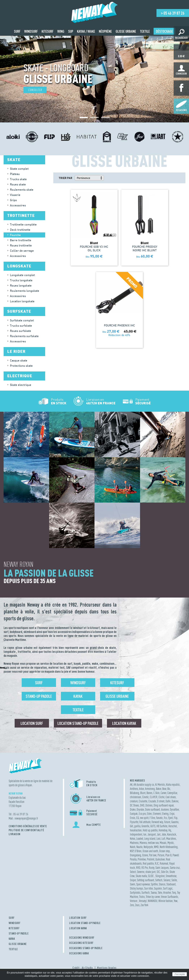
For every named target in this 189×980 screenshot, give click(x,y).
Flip (176, 818)
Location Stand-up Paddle (78, 723)
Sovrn (133, 884)
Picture (161, 855)
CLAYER (154, 797)
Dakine (175, 801)
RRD (138, 868)
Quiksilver (160, 859)
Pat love (153, 855)
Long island (150, 839)
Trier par (65, 178)
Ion (145, 834)
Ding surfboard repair (164, 805)
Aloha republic (173, 785)
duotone (165, 809)
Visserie (15, 195)
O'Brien (138, 851)
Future (167, 822)
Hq (170, 830)
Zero (132, 905)
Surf (39, 683)
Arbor (141, 789)
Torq (174, 893)
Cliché (161, 797)
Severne (141, 872)
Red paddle (148, 863)
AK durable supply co (144, 785)
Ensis (133, 818)
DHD (142, 805)
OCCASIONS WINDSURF (82, 938)
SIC (158, 872)
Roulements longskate (25, 291)
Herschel (173, 826)
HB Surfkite (162, 826)
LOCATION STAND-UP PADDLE (85, 923)
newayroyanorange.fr (26, 818)
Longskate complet (22, 275)
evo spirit (144, 818)
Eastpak (134, 814)
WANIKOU (153, 901)
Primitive (142, 859)
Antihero (134, 789)
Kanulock (172, 834)
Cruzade (152, 801)
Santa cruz (175, 868)
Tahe (160, 893)
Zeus (137, 905)
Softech (159, 880)
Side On (165, 872)
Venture (134, 901)
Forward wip (157, 822)
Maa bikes (171, 839)
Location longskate (22, 301)
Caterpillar (172, 793)
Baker (159, 789)
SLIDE (151, 876)
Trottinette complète (23, 224)
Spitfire (154, 884)
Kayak (78, 696)
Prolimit (151, 859)
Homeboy (163, 830)
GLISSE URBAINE (18, 944)
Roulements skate (22, 190)
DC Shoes (134, 805)
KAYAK (12, 939)
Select (133, 872)
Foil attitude (145, 822)
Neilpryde (148, 847)
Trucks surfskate (21, 326)
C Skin (156, 793)
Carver (163, 793)
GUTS (153, 826)
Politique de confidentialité (26, 830)
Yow (176, 901)
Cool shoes (171, 797)
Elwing (165, 814)
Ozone (145, 855)
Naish (133, 847)
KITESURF (14, 928)
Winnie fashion (166, 901)
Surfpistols (135, 893)
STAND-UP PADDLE (19, 933)
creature (134, 801)
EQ (138, 818)
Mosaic (163, 843)
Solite (174, 880)
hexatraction (136, 830)
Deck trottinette (20, 230)
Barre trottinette (21, 240)
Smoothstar (171, 876)
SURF (12, 918)
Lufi (163, 839)
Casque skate (19, 360)
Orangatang (136, 855)
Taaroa (154, 893)
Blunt (143, 793)
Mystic (171, 843)
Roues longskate (21, 285)
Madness (134, 843)
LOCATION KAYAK (78, 928)
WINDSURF (15, 923)
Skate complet (19, 169)
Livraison (15, 834)
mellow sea (153, 843)
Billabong (135, 793)
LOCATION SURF (78, 918)
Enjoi (172, 814)
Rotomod (164, 863)
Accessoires (18, 205)
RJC (157, 863)
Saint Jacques (162, 868)
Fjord (170, 818)
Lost (158, 839)
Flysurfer (134, 822)
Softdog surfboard (146, 880)
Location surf (32, 723)
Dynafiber (174, 809)
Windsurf (78, 683)
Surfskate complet (22, 320)
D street (161, 801)
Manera (143, 843)
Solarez (167, 880)
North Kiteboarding (169, 847)
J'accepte (180, 974)
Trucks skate (18, 179)
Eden (149, 814)
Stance (162, 884)
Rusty (152, 868)
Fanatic (159, 818)
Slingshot (160, 876)
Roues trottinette (21, 245)
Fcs (165, 818)
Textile (78, 710)
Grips (13, 200)
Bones (149, 793)
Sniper (133, 880)
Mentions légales (107, 968)
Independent (136, 834)
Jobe (164, 834)
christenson (136, 797)
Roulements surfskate (24, 336)
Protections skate (21, 366)
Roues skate (18, 184)
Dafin (168, 801)
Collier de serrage (22, 251)
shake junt (151, 872)
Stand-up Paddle (39, 696)
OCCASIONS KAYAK (79, 953)
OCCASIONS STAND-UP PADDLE (86, 948)
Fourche (15, 235)
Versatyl (143, 901)
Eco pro (142, 814)
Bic (169, 789)
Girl (132, 826)
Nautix (139, 847)
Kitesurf (117, 683)
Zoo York (144, 905)
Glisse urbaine (117, 696)
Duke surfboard (153, 809)
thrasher (167, 893)
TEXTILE (13, 949)
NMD (156, 847)
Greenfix (145, 826)
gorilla (137, 826)
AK (131, 785)
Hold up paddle (150, 830)
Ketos (133, 839)
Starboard (171, 884)
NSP (132, 851)
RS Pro (145, 868)
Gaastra (175, 822)
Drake (133, 809)
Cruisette (143, 801)
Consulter (35, 90)
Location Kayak (124, 723)
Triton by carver (153, 897)
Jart (159, 834)
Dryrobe (140, 809)
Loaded (140, 839)
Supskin (158, 888)
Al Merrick (160, 785)
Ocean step (165, 851)
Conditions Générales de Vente (28, 826)
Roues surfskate (21, 331)
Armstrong (150, 789)
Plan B (168, 855)
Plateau (15, 174)
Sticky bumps (137, 888)
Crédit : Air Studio (83, 968)
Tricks (142, 897)
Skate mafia (141, 876)
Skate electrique (21, 385)
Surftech (146, 893)
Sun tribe (149, 888)
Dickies (149, 805)
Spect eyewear (143, 884)
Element (157, 814)
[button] (84, 117)
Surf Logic (168, 888)
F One (152, 818)
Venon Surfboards (169, 897)
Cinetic (145, 797)
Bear (164, 789)
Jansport (152, 834)
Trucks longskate (21, 280)
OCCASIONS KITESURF (81, 943)
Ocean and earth (150, 851)
